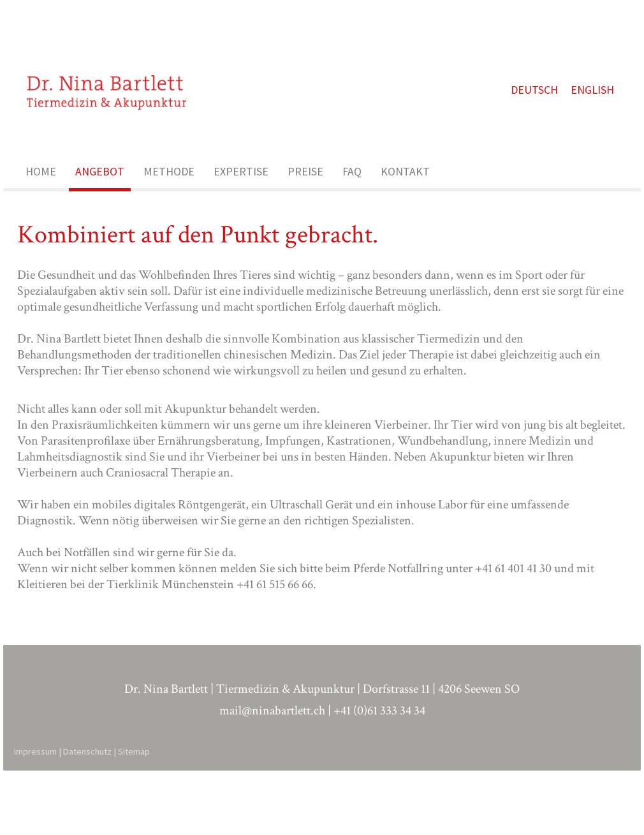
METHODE (169, 209)
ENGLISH (600, 116)
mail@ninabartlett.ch (272, 773)
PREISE (305, 209)
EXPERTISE (241, 209)
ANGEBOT (100, 209)
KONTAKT (405, 209)
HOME (41, 209)
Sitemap (136, 814)
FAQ (352, 209)
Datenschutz (89, 814)
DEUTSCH (542, 116)
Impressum (37, 814)
